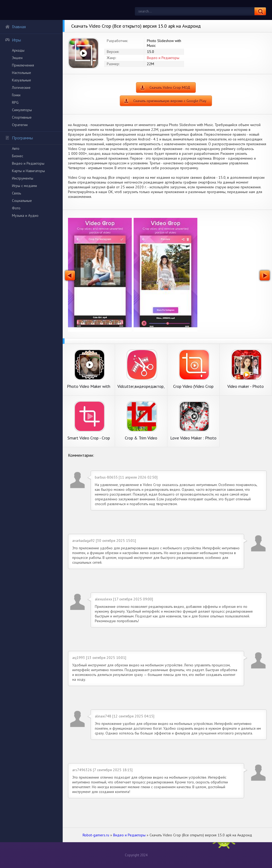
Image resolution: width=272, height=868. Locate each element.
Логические (21, 88)
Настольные (22, 73)
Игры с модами (24, 186)
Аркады (18, 50)
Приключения (23, 65)
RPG (15, 102)
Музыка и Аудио (25, 215)
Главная (15, 27)
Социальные (22, 201)
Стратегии (20, 125)
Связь (16, 193)
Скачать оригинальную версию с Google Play (170, 101)
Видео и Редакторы (28, 163)
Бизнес (18, 156)
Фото (16, 208)
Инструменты (23, 178)
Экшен (17, 58)
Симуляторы (22, 110)
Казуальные (22, 80)
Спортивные (22, 117)
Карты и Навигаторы (28, 171)
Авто (16, 148)
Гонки (16, 95)
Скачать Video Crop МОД (170, 88)
